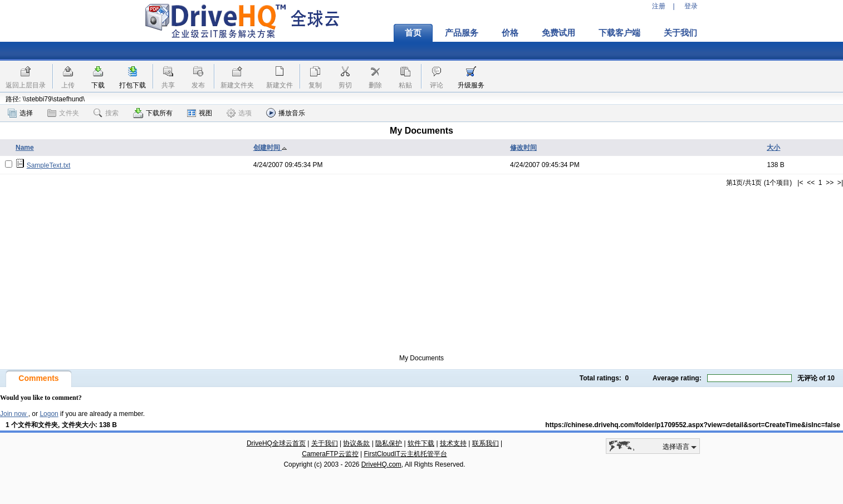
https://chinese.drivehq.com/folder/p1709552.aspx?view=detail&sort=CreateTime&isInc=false (693, 425)
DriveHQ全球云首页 (276, 443)
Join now (14, 414)
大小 (773, 148)
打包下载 (133, 85)
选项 (239, 113)
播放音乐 (286, 113)
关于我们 (680, 33)
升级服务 (471, 85)
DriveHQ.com (381, 464)
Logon (49, 414)
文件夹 (63, 113)
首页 (413, 33)
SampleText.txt (49, 165)
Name (25, 148)
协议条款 (356, 443)
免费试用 (558, 33)
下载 (98, 85)
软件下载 (421, 443)
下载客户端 (619, 33)
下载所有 (153, 113)
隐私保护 (389, 443)
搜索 (106, 113)
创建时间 (270, 148)
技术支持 (453, 443)
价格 (510, 33)
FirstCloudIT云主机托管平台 (405, 454)
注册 (659, 6)
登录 (691, 6)
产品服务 (462, 33)
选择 (20, 113)
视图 (200, 113)
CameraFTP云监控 (330, 454)
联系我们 (486, 443)
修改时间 (523, 148)
